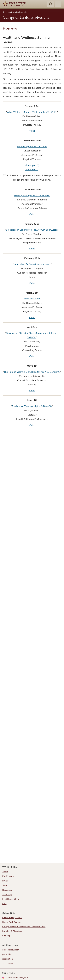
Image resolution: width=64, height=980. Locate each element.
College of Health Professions (26, 17)
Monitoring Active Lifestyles (32, 146)
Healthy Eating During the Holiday (32, 195)
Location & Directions (12, 931)
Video (32, 131)
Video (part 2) (32, 170)
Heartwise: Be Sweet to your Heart (32, 264)
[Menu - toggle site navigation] (58, 5)
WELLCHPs (8, 963)
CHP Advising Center (12, 918)
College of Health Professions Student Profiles (24, 927)
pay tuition (7, 954)
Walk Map (7, 895)
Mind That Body (32, 299)
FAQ (4, 904)
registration (8, 959)
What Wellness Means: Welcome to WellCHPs (32, 112)
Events (5, 881)
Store (5, 885)
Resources (7, 890)
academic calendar (11, 950)
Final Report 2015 (11, 899)
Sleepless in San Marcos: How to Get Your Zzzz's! (32, 230)
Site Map (6, 936)
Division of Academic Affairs (15, 12)
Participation (8, 876)
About (5, 872)
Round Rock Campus (12, 922)
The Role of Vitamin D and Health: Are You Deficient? (32, 372)
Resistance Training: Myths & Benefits (32, 406)
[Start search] (51, 5)
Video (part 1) (32, 165)
